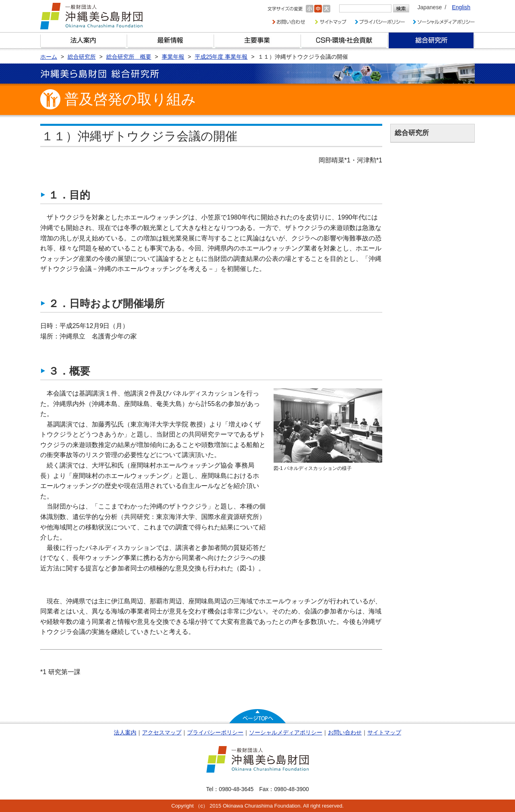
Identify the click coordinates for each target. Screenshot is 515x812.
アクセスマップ (162, 732)
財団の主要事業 (257, 40)
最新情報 (171, 40)
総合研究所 (431, 40)
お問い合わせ (345, 732)
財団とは (84, 40)
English (461, 7)
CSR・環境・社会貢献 (344, 40)
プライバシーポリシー (215, 732)
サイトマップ (384, 732)
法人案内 (125, 732)
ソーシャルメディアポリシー (286, 732)
